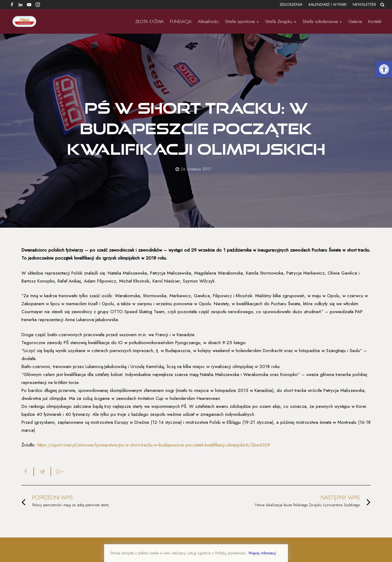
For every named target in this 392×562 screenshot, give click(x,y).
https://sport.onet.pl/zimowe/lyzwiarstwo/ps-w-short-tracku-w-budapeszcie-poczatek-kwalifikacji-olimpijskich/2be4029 (154, 445)
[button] (384, 69)
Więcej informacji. (263, 553)
